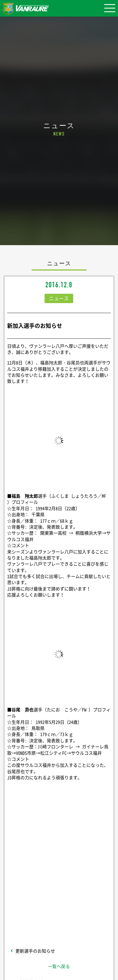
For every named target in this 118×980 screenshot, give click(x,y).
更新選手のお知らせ (35, 951)
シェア (59, 837)
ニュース (59, 298)
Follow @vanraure (59, 888)
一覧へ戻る (59, 966)
